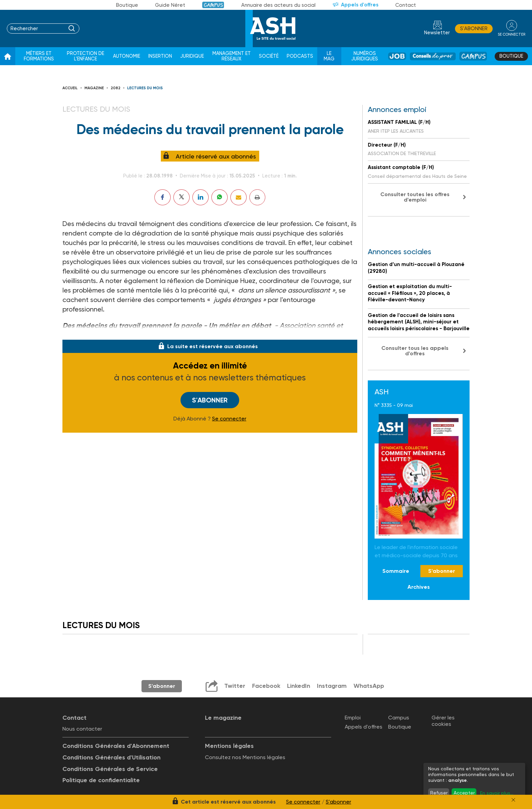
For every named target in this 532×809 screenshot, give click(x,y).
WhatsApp (369, 686)
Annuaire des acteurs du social (278, 5)
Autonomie (127, 56)
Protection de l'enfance (85, 56)
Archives (419, 587)
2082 (116, 88)
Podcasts (300, 56)
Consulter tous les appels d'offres (415, 351)
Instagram (332, 686)
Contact (406, 5)
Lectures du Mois (145, 88)
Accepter (464, 793)
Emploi (353, 718)
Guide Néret (170, 5)
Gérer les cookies (443, 721)
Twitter (235, 686)
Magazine (94, 88)
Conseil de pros (433, 56)
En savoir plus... (497, 793)
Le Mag (329, 56)
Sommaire (396, 571)
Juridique (192, 56)
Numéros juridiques (365, 56)
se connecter (511, 34)
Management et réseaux (232, 56)
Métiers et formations (39, 56)
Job (397, 56)
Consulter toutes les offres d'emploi (415, 197)
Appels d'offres (360, 5)
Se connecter (229, 419)
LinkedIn (299, 686)
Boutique (127, 5)
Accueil (70, 88)
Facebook (266, 686)
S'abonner (474, 29)
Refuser (439, 793)
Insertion (160, 56)
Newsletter (437, 33)
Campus (213, 5)
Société (269, 56)
